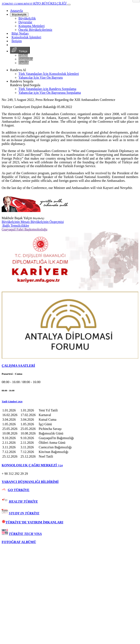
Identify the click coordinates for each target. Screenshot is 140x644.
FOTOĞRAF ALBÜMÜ (19, 542)
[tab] (70, 366)
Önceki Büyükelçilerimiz (35, 30)
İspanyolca (26, 59)
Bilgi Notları (20, 33)
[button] (70, 402)
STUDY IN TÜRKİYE (24, 513)
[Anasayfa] (16, 11)
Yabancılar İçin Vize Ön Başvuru (41, 77)
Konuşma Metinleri (32, 26)
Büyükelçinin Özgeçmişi (47, 222)
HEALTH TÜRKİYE (23, 502)
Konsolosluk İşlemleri (26, 37)
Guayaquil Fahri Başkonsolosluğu (25, 229)
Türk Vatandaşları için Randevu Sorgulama (47, 89)
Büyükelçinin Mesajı (16, 222)
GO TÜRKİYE (19, 490)
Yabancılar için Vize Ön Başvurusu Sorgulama (50, 93)
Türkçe (20, 50)
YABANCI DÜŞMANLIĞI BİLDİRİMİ (30, 482)
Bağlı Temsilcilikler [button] (15, 226)
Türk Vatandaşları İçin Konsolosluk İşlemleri (49, 74)
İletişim (17, 41)
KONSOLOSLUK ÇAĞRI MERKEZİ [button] (32, 465)
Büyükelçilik (19, 15)
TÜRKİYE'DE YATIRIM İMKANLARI (32, 522)
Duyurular (25, 22)
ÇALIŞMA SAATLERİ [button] (18, 366)
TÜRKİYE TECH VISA (25, 534)
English (24, 63)
